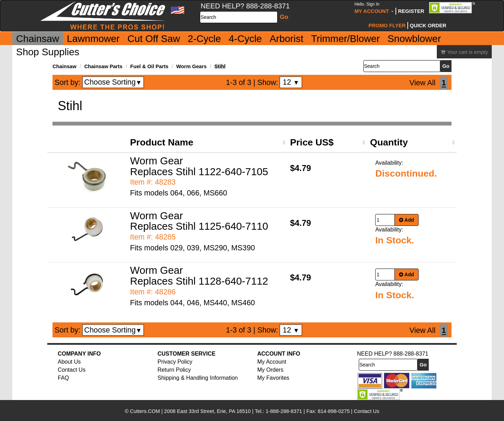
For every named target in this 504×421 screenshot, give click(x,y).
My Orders (270, 370)
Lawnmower (93, 39)
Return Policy (174, 370)
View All (422, 83)
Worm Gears (191, 66)
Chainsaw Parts (103, 66)
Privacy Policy (175, 362)
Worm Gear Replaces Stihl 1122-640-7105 (199, 166)
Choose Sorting (113, 82)
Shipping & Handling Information (198, 378)
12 (291, 82)
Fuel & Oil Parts (149, 66)
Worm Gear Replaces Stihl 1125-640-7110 (199, 221)
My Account (374, 8)
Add (407, 220)
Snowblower (414, 39)
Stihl (220, 66)
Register (411, 11)
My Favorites (273, 378)
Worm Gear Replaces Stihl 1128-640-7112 (199, 276)
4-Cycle (245, 39)
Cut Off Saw (154, 39)
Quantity (389, 142)
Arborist (286, 39)
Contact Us (72, 370)
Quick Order (428, 26)
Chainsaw (38, 39)
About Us (69, 362)
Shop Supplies (48, 52)
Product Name (162, 142)
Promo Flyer (387, 26)
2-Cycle (204, 39)
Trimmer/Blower (346, 39)
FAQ (63, 378)
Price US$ (312, 142)
